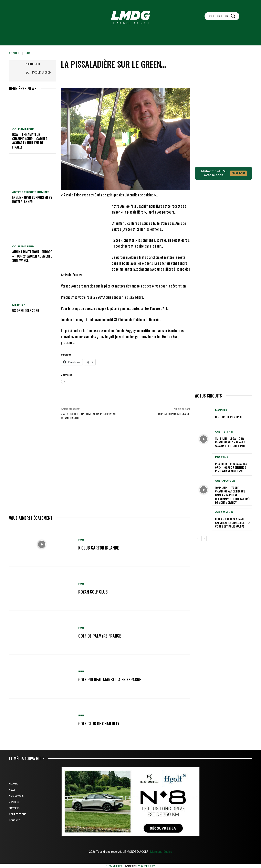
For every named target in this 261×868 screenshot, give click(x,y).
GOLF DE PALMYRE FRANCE (100, 636)
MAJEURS (19, 305)
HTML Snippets (114, 866)
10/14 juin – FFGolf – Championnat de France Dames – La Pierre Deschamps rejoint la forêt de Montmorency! (233, 495)
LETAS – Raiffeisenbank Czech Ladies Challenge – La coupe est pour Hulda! (233, 523)
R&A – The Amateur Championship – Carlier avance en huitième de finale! (30, 141)
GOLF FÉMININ (224, 432)
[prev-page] (197, 539)
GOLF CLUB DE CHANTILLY (99, 724)
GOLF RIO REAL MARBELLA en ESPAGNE (110, 680)
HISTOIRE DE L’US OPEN (228, 417)
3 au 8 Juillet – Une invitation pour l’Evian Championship (88, 416)
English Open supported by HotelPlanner (32, 200)
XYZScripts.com (146, 866)
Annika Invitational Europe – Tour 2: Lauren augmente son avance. (32, 256)
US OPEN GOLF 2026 (26, 311)
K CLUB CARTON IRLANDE (99, 548)
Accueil (14, 53)
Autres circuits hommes (31, 192)
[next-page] (204, 539)
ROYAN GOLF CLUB (93, 592)
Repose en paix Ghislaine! (174, 414)
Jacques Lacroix (41, 72)
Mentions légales (161, 852)
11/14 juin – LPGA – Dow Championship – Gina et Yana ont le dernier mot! (231, 442)
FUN (28, 53)
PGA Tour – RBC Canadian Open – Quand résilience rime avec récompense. (231, 467)
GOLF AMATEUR (23, 129)
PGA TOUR (222, 457)
